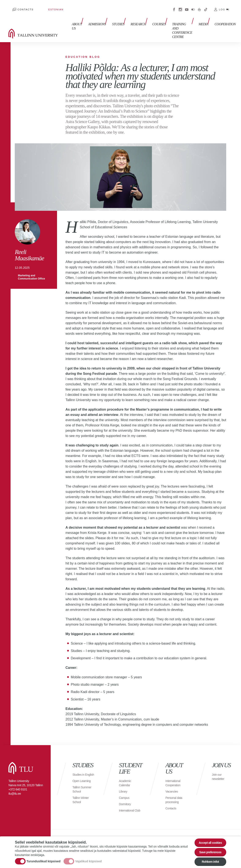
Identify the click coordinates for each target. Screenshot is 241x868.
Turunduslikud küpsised (44, 858)
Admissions (91, 15)
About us (73, 17)
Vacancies (173, 779)
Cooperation (214, 15)
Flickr (193, 6)
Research (128, 15)
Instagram (180, 6)
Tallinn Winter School (82, 792)
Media (194, 15)
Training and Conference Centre (168, 19)
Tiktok (206, 6)
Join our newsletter (219, 764)
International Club (128, 800)
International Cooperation (174, 771)
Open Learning (83, 773)
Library (124, 779)
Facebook (174, 6)
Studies (110, 15)
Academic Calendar (126, 771)
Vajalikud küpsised (88, 858)
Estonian (43, 6)
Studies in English (79, 764)
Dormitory (126, 792)
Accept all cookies (208, 837)
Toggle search (235, 21)
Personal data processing (175, 788)
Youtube (187, 6)
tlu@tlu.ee (15, 781)
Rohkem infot (208, 861)
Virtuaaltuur (199, 6)
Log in (224, 6)
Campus (125, 785)
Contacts (21, 6)
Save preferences (208, 849)
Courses (146, 15)
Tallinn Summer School (83, 781)
